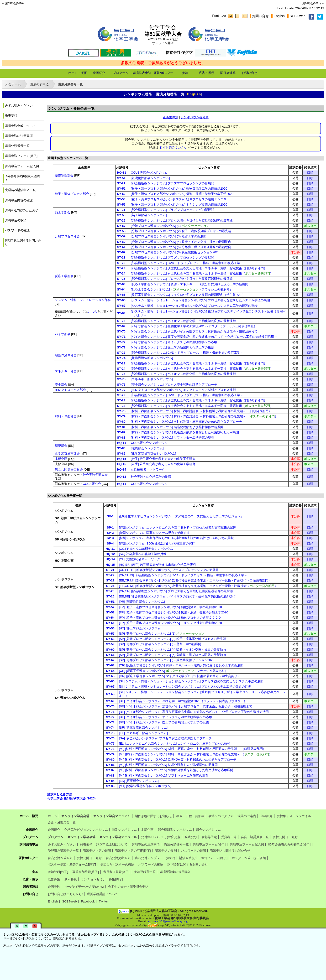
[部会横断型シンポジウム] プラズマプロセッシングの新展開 (172, 183)
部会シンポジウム (208, 830)
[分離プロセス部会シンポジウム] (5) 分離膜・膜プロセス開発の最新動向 (181, 247)
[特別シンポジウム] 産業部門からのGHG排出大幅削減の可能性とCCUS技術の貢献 (176, 538)
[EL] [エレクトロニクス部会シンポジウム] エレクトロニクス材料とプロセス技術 (175, 744)
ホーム (52, 816)
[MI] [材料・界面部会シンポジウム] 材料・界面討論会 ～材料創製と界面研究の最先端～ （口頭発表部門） (192, 749)
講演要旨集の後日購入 (175, 872)
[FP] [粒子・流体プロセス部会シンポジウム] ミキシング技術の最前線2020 (170, 623)
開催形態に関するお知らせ (153, 816)
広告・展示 (207, 73)
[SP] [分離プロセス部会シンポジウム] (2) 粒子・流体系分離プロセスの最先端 (172, 639)
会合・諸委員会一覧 (62, 822)
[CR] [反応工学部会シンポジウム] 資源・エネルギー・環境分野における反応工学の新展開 (181, 665)
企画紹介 (99, 73)
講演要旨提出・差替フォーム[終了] (203, 858)
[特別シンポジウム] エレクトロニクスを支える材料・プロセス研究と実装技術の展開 (178, 527)
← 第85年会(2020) (13, 3)
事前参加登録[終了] (86, 872)
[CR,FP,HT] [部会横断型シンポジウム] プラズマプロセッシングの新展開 (169, 570)
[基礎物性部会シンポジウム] (150, 178)
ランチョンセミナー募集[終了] (102, 879)
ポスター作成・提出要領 (249, 858)
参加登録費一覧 (145, 872)
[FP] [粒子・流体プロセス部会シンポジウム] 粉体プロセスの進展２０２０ (170, 618)
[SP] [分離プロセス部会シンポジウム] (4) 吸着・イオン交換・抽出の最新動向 (172, 650)
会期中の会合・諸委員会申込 (128, 887)
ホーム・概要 (78, 73)
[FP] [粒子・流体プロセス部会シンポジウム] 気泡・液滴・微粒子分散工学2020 (173, 612)
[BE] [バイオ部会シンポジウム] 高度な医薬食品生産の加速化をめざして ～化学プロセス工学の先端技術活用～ (195, 712)
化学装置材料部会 (67, 454)
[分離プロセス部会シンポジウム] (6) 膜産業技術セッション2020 (175, 252)
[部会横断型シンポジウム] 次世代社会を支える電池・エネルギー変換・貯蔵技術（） (202, 273)
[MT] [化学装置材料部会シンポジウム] (145, 786)
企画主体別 (171, 117)
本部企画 (61, 459)
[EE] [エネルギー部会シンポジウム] (143, 733)
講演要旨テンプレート (155, 858)
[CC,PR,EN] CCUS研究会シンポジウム (146, 549)
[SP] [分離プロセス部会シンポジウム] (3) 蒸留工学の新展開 (160, 644)
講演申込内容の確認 (19, 200)
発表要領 (11, 116)
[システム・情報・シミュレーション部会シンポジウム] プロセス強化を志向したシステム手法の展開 (200, 300)
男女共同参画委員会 (69, 469)
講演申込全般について (20, 126)
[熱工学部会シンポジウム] (149, 215)
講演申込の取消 (16, 220)
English (279, 16)
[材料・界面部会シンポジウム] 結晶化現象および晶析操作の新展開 (177, 427)
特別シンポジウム (124, 830)
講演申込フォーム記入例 (22, 166)
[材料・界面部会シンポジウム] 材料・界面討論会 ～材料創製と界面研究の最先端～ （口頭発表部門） (201, 411)
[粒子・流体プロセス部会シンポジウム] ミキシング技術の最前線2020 (179, 205)
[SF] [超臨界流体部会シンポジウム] (143, 728)
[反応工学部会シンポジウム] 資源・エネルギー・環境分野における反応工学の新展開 (189, 284)
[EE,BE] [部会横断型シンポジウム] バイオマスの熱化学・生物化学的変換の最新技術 (177, 596)
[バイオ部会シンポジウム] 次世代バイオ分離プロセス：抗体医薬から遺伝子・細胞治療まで (194, 331)
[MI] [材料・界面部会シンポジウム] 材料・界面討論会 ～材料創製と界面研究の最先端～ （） (195, 754)
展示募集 (71, 879)
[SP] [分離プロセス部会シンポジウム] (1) (162, 634)
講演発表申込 (142, 73)
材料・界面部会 (66, 416)
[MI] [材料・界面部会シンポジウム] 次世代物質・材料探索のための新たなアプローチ (177, 760)
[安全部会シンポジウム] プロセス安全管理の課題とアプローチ (174, 385)
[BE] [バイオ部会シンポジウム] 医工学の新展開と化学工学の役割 (164, 722)
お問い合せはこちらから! (65, 894)
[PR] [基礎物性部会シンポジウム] (142, 602)
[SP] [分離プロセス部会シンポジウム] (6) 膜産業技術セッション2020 (166, 660)
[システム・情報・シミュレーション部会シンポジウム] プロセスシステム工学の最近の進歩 (194, 306)
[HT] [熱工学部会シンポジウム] (140, 628)
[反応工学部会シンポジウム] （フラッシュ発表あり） (182, 289)
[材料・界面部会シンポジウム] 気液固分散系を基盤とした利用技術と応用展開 (185, 432)
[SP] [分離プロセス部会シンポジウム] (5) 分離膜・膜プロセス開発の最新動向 (172, 655)
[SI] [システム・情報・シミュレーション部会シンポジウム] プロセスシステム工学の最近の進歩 (185, 687)
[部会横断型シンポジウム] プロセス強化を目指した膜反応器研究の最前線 (182, 220)
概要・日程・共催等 (190, 816)
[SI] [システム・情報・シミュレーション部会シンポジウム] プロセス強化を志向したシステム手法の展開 (191, 681)
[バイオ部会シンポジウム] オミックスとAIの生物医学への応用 (174, 342)
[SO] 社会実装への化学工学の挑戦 (143, 554)
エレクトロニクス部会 (70, 390)
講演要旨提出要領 (118, 858)
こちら (92, 312)
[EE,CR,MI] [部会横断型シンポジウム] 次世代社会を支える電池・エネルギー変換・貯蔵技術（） (198, 586)
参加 (185, 73)
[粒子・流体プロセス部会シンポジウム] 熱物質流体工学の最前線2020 (179, 189)
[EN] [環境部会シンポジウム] (139, 781)
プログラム (121, 73)
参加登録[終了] (58, 872)
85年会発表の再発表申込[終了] (22, 178)
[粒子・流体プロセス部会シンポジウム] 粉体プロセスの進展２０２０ (179, 199)
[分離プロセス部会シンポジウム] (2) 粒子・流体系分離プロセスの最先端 (181, 231)
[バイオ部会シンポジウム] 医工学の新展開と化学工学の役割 (172, 347)
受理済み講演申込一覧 (20, 190)
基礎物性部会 (64, 175)
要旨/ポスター (163, 73)
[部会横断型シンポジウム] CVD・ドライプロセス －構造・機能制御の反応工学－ (187, 263)
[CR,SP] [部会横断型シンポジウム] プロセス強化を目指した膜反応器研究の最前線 (176, 591)
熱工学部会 (63, 212)
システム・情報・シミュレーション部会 (83, 300)
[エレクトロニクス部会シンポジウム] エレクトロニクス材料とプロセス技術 (183, 390)
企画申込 (54, 887)
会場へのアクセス (221, 816)
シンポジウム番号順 (195, 117)
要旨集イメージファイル (294, 816)
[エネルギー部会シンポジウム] (152, 379)
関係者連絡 (228, 73)
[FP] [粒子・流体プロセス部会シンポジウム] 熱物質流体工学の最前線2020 (170, 607)
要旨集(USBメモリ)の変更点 (161, 837)
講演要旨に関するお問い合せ (188, 864)
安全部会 (61, 385)
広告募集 (54, 879)
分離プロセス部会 (67, 236)
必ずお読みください (19, 106)
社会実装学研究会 (95, 475)
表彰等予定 (209, 837)
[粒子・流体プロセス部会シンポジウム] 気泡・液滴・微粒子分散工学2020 (182, 194)
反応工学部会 (64, 276)
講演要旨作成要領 (60, 858)
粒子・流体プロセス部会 (72, 194)
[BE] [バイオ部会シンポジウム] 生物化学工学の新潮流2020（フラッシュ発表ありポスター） (183, 701)
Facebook (88, 901)
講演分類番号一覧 (70, 84)
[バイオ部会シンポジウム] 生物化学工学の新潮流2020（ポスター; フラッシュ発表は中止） (194, 326)
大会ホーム (13, 84)
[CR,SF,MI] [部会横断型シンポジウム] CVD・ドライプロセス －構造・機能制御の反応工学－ (183, 575)
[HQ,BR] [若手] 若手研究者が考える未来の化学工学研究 (157, 565)
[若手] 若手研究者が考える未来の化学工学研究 (163, 459)
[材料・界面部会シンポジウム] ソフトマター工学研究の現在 (172, 438)
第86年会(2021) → (313, 3)
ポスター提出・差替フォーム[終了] (72, 864)
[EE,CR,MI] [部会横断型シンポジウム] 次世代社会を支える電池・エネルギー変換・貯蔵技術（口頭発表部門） (195, 580)
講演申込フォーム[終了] (21, 156)
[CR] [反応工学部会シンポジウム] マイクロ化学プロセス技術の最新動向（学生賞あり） (179, 676)
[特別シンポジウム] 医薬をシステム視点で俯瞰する (154, 533)
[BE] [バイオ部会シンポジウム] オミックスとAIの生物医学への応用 (165, 717)
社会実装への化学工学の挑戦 (151, 477)
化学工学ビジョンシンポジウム (86, 830)
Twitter (103, 901)
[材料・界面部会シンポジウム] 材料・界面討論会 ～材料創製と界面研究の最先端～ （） (204, 416)
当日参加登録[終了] (116, 872)
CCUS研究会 (92, 484)
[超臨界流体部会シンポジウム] (152, 358)
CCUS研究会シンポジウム (149, 173)
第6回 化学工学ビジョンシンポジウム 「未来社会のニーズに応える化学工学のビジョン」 (181, 516)
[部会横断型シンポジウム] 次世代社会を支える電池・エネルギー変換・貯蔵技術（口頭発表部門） (199, 268)
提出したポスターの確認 (117, 864)
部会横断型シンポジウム (175, 830)
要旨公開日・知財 (285, 837)
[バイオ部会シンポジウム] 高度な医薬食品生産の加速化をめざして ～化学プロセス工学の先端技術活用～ (204, 337)
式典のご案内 (247, 816)
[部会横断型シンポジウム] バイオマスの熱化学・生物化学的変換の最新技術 (183, 321)
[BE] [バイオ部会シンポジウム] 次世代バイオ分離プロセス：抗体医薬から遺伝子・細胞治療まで (186, 706)
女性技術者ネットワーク (148, 469)
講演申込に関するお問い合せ (23, 242)
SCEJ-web (298, 16)
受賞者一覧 (229, 837)
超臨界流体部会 (66, 355)
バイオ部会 (63, 334)
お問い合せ (260, 16)
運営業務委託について (102, 894)
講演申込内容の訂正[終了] (22, 210)
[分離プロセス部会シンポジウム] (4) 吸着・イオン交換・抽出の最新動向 (181, 242)
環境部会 (61, 446)
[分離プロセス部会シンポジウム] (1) (170, 226)
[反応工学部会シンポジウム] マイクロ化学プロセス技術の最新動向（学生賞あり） (188, 295)
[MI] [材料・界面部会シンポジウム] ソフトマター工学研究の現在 (163, 775)
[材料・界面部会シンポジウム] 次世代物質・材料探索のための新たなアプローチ (186, 422)
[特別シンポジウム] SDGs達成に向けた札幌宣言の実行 (157, 543)
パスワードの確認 (17, 230)
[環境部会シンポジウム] (147, 448)
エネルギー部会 (66, 371)
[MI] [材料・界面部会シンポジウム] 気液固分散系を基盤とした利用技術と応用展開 (176, 770)
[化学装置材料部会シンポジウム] (153, 454)
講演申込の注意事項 (19, 136)
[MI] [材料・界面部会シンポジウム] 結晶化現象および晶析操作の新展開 (168, 765)
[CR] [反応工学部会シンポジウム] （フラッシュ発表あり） (173, 671)
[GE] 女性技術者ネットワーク (139, 559)
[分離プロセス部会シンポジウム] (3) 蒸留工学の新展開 (168, 236)
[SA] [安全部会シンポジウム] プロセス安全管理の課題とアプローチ (165, 738)
